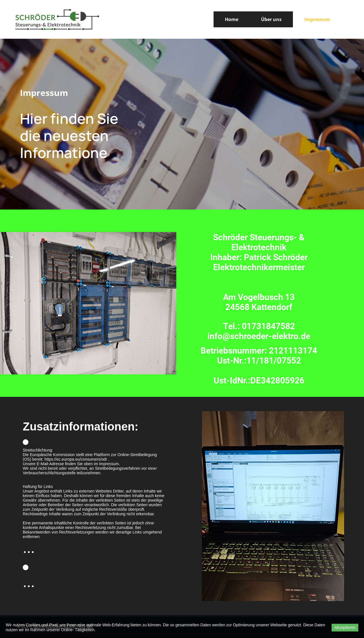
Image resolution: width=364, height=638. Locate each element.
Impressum (317, 19)
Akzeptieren (345, 627)
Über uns (271, 19)
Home (232, 19)
